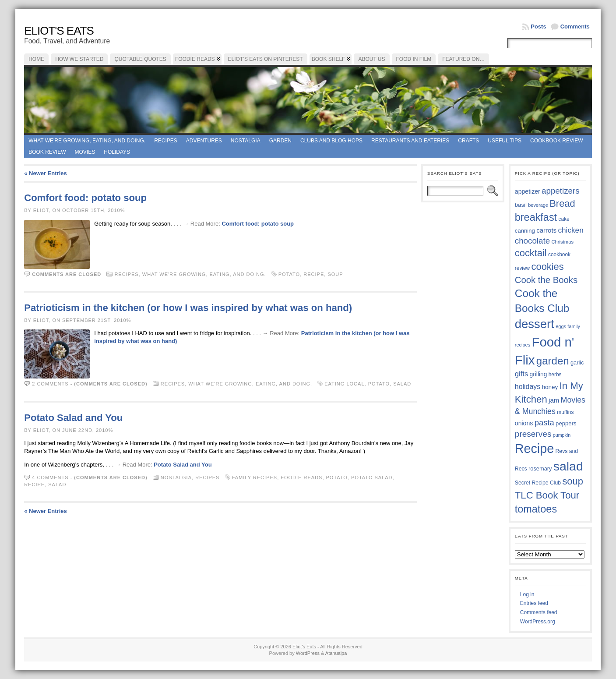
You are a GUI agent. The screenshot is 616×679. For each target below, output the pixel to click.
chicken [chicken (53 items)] (570, 230)
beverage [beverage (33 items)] (538, 205)
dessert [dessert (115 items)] (535, 324)
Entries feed (534, 603)
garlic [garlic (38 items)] (577, 362)
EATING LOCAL (344, 384)
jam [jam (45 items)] (554, 400)
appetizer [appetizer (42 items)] (528, 191)
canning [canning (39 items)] (525, 231)
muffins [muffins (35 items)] (565, 412)
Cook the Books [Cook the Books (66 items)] (546, 280)
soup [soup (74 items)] (572, 481)
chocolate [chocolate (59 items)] (532, 241)
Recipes (166, 141)
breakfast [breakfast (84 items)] (536, 217)
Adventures (204, 141)
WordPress (308, 653)
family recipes (255, 477)
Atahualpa (336, 653)
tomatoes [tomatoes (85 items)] (536, 509)
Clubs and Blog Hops (331, 141)
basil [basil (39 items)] (521, 205)
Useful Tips (505, 141)
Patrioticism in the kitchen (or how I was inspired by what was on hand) (188, 308)
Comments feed (539, 612)
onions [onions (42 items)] (524, 423)
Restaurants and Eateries (410, 141)
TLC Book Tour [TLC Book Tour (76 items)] (547, 495)
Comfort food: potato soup (85, 198)
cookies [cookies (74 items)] (548, 267)
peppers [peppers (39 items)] (566, 423)
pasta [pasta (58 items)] (544, 423)
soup (335, 274)
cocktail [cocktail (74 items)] (531, 253)
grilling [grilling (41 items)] (539, 374)
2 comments (50, 384)
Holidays (117, 152)
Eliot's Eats (59, 31)
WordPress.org (538, 622)
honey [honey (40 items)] (550, 387)
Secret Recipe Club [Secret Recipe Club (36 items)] (538, 483)
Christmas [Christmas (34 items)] (562, 242)
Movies (85, 152)
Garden (280, 141)
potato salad (372, 477)
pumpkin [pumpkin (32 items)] (562, 435)
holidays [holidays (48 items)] (528, 387)
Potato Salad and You (73, 418)
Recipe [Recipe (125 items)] (534, 449)
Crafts (468, 141)
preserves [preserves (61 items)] (533, 434)
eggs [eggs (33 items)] (561, 326)
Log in (527, 594)
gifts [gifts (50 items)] (521, 374)
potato (289, 274)
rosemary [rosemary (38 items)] (540, 469)
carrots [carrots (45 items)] (546, 230)
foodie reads (301, 477)
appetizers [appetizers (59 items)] (561, 191)
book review (47, 152)
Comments (575, 27)
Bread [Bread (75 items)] (562, 203)
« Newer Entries (46, 173)
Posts (538, 27)
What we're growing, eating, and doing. (87, 141)
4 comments (50, 477)
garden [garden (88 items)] (553, 361)
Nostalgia (246, 141)
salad (402, 384)
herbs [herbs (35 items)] (555, 375)
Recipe (314, 274)
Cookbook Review (557, 141)
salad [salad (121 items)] (568, 466)
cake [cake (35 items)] (564, 219)
